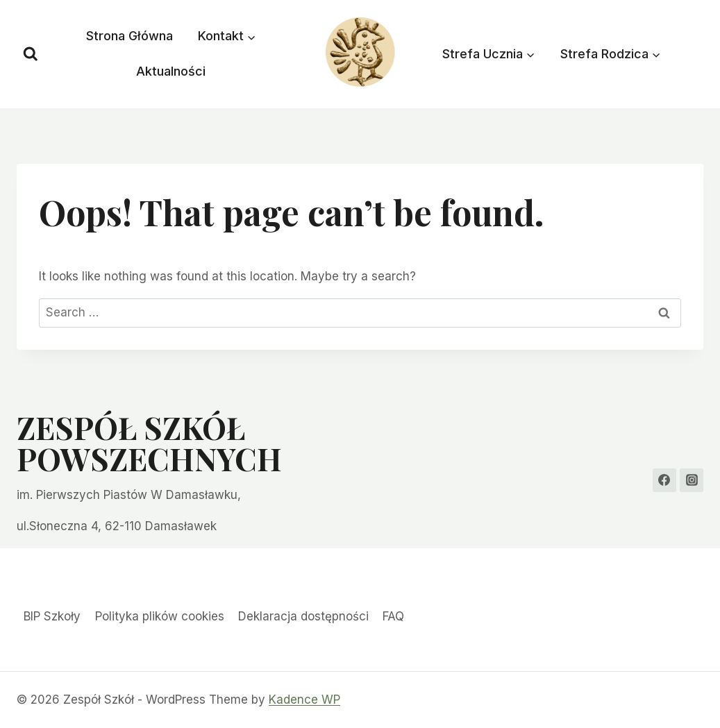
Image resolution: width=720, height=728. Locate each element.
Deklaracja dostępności (303, 616)
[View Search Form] (31, 54)
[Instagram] (692, 480)
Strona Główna (129, 36)
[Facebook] (664, 480)
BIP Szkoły (52, 616)
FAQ (393, 616)
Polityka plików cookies (160, 616)
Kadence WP (304, 700)
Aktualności (171, 71)
